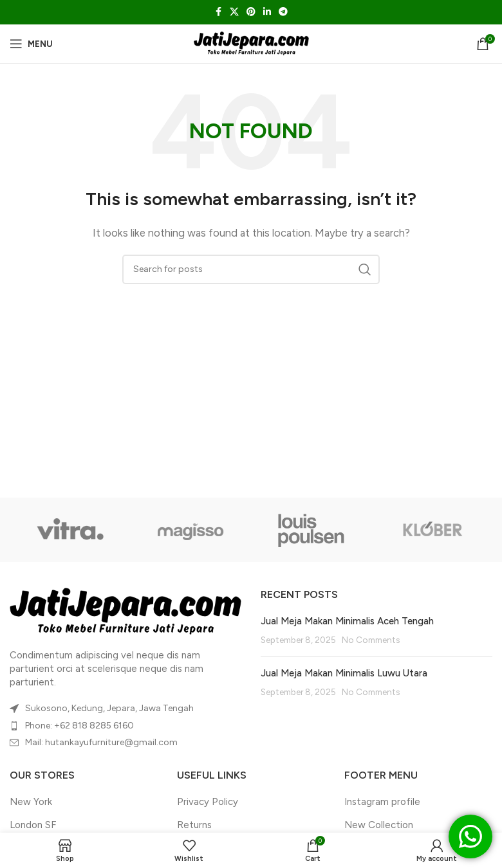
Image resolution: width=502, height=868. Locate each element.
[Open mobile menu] (31, 44)
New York (31, 802)
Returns (194, 825)
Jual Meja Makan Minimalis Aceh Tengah (347, 621)
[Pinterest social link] (251, 12)
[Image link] (126, 611)
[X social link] (234, 12)
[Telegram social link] (283, 12)
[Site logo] (251, 43)
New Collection (379, 825)
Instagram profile (382, 802)
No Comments (371, 640)
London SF (33, 825)
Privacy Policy (208, 802)
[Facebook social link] (218, 12)
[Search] (251, 269)
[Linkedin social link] (267, 12)
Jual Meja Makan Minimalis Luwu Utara (344, 673)
